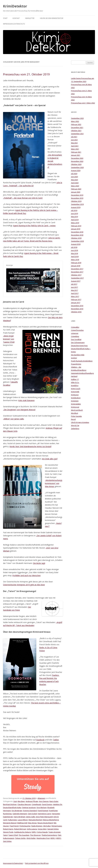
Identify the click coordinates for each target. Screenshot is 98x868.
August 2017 (76, 281)
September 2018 (77, 241)
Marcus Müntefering (51, 820)
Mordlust (75, 413)
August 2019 (76, 207)
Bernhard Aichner (10, 804)
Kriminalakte (76, 404)
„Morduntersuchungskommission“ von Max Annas (54, 483)
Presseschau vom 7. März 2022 (83, 103)
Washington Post (43, 838)
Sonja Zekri (42, 829)
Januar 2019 (76, 229)
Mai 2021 (74, 143)
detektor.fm (58, 804)
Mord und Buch (77, 410)
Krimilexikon (76, 398)
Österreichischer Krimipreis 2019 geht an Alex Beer (24, 585)
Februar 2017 (76, 299)
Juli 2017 (74, 284)
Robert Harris (8, 829)
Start (5, 18)
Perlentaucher (25, 826)
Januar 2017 (76, 303)
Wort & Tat (75, 425)
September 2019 (77, 204)
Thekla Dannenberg (49, 835)
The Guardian (24, 835)
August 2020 (76, 170)
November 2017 (77, 272)
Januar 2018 (76, 266)
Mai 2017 (74, 290)
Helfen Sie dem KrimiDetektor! (52, 18)
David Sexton (47, 804)
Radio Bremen (37, 826)
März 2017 (75, 296)
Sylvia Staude (42, 832)
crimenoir (75, 333)
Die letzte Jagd (39, 563)
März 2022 (75, 121)
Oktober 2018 (76, 238)
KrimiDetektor (15, 6)
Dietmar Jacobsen (29, 807)
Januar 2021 (76, 155)
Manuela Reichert (35, 820)
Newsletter (30, 18)
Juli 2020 (74, 174)
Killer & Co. (75, 382)
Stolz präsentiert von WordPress (37, 863)
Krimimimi (75, 401)
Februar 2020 (76, 189)
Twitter (56, 740)
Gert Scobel (32, 814)
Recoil (73, 419)
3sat (15, 801)
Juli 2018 (74, 247)
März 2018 (75, 260)
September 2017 (77, 278)
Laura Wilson (23, 820)
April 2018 (75, 256)
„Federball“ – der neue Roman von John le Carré (23, 198)
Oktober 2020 (76, 164)
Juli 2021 (74, 137)
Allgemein (41, 798)
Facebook (40, 740)
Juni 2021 (74, 140)
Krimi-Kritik (75, 392)
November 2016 (77, 309)
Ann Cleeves (44, 801)
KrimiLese (75, 395)
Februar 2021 (76, 152)
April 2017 (75, 293)
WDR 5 (59, 838)
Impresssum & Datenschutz (14, 24)
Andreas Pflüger (32, 801)
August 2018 (76, 244)
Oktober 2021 (76, 131)
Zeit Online (7, 841)
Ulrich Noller (31, 838)
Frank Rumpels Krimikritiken (82, 361)
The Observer (35, 835)
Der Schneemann (78, 342)
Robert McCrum (20, 829)
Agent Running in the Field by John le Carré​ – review (34, 226)
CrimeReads (36, 804)
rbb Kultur (47, 826)
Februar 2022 (76, 124)
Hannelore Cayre (44, 814)
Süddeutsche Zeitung (22, 832)
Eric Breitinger (17, 811)
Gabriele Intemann (20, 814)
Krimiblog (75, 385)
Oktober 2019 (76, 201)
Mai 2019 (74, 217)
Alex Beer (21, 801)
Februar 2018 (76, 263)
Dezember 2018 (77, 232)
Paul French (14, 826)
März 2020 (75, 186)
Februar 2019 (76, 226)
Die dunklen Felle (78, 355)
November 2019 (77, 198)
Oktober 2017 (76, 275)
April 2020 (75, 183)
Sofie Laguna (32, 829)
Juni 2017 (74, 287)
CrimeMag (75, 336)
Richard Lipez (57, 826)
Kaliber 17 (75, 379)
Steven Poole (8, 832)
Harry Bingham (20, 817)
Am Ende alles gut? (50, 459)
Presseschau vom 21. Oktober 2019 (26, 74)
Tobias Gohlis (20, 838)
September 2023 (77, 118)
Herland (74, 376)
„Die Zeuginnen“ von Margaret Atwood (19, 410)
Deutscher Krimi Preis (79, 346)
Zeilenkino (75, 428)
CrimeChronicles (77, 330)
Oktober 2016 (76, 312)
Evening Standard (30, 811)
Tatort (5, 835)
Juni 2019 (74, 213)
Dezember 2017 (77, 269)
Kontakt (16, 18)
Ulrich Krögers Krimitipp (80, 422)
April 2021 (75, 146)
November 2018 (77, 235)
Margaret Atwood (10, 823)
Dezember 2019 (77, 195)
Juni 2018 (74, 250)
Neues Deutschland (45, 823)
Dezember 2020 (77, 158)
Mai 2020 (74, 180)
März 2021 (75, 149)
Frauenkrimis (76, 364)
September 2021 (77, 134)
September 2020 (77, 167)
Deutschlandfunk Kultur (12, 807)
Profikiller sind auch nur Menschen (26, 575)
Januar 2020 (76, 192)
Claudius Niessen (24, 804)
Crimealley (75, 327)
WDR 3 (53, 838)
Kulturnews (13, 820)
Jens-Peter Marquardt (44, 817)
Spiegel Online (53, 829)
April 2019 (75, 220)
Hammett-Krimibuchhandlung (82, 373)
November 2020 (77, 161)
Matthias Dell (22, 823)
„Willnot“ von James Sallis (13, 419)
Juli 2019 (74, 210)
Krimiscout (75, 407)
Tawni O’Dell (13, 835)
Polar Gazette (76, 416)
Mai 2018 (74, 253)
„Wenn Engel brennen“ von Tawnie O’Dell (9, 339)
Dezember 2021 (77, 127)
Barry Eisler (54, 801)
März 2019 (75, 223)
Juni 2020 (74, 177)
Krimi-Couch (76, 389)
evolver (74, 358)
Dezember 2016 (77, 306)
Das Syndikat (76, 339)
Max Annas (32, 823)
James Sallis (31, 817)
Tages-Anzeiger (55, 832)
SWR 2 (34, 832)
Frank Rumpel (43, 811)
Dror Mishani (42, 807)
